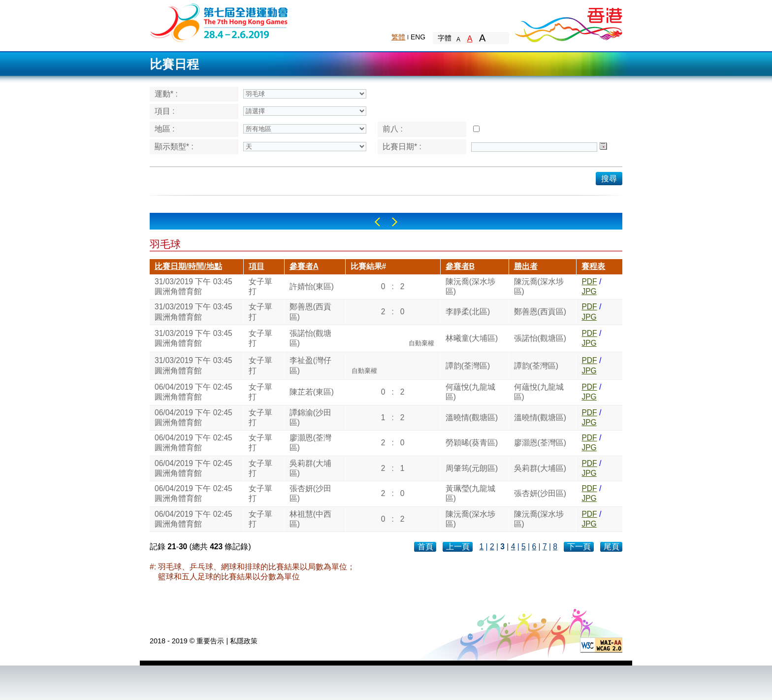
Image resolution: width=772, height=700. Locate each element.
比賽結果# (369, 266)
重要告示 (210, 641)
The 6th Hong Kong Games (219, 22)
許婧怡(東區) (312, 286)
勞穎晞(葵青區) (472, 443)
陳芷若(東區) (312, 392)
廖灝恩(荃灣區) (310, 443)
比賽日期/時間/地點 (188, 266)
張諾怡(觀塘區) (310, 338)
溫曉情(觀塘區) (472, 417)
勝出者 (526, 266)
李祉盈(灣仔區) (310, 365)
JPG (589, 291)
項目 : (165, 111)
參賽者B (460, 266)
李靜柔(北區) (468, 312)
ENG (418, 37)
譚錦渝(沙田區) (310, 417)
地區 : (165, 129)
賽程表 (593, 266)
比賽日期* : (402, 147)
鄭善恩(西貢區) (310, 312)
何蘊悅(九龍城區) (470, 392)
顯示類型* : (174, 147)
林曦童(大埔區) (472, 338)
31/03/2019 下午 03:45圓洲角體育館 (193, 286)
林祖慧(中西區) (310, 519)
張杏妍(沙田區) (310, 493)
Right (395, 222)
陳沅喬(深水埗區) (470, 286)
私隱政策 (244, 641)
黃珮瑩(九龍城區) (470, 493)
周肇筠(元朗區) (472, 468)
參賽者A (304, 266)
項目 (257, 266)
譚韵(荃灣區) (468, 366)
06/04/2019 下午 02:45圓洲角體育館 (193, 392)
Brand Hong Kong (568, 22)
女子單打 (260, 286)
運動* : (166, 94)
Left (377, 222)
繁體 (398, 37)
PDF (589, 282)
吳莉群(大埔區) (310, 468)
